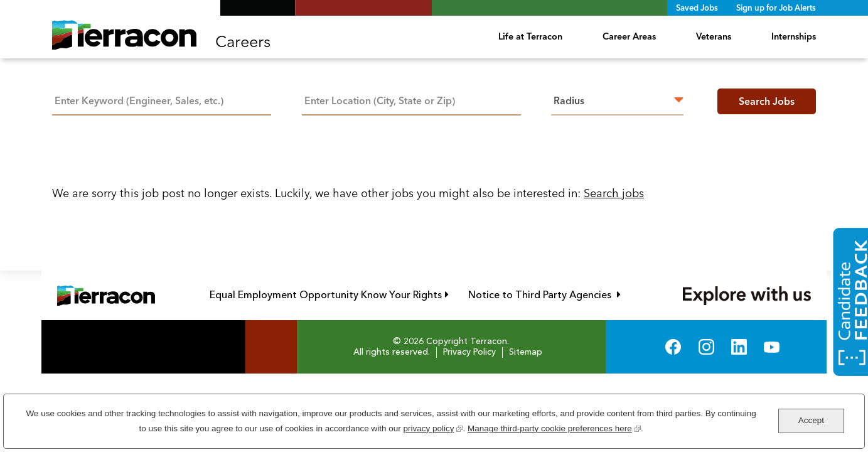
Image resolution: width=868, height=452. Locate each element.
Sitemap (526, 352)
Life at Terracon (530, 36)
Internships (794, 36)
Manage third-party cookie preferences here (554, 427)
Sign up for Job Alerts (776, 8)
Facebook (673, 347)
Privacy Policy (469, 352)
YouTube (772, 347)
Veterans (714, 36)
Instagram (706, 347)
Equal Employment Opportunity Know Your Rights (329, 295)
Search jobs (614, 193)
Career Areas (629, 36)
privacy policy (433, 427)
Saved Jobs (697, 8)
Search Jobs (767, 101)
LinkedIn (739, 347)
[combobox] (411, 100)
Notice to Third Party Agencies (544, 295)
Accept (811, 420)
